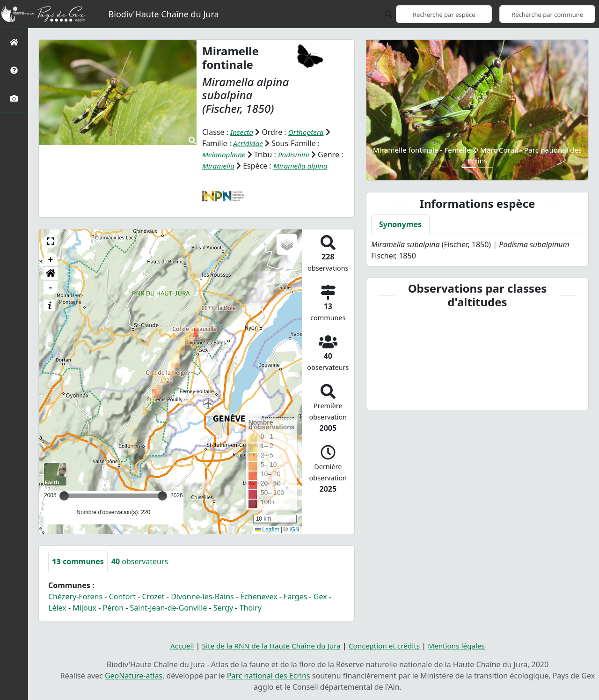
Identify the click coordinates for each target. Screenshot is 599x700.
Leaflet (267, 530)
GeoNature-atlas (134, 676)
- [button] (51, 288)
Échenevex (259, 597)
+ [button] (51, 260)
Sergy (223, 608)
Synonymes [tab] (400, 224)
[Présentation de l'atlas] (14, 70)
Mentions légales (462, 646)
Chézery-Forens (75, 597)
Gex (320, 597)
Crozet (153, 597)
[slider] (162, 496)
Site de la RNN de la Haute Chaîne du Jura (269, 646)
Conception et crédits (387, 646)
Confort (122, 597)
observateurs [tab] (140, 561)
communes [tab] (78, 561)
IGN (294, 530)
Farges (295, 597)
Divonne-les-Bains (202, 597)
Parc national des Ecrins (269, 676)
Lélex (57, 608)
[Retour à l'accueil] (14, 42)
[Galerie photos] (14, 98)
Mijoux (84, 608)
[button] (51, 241)
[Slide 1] (469, 167)
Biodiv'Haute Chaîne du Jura (164, 14)
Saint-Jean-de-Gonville (169, 608)
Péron (113, 608)
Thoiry (251, 608)
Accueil (176, 646)
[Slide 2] (486, 167)
